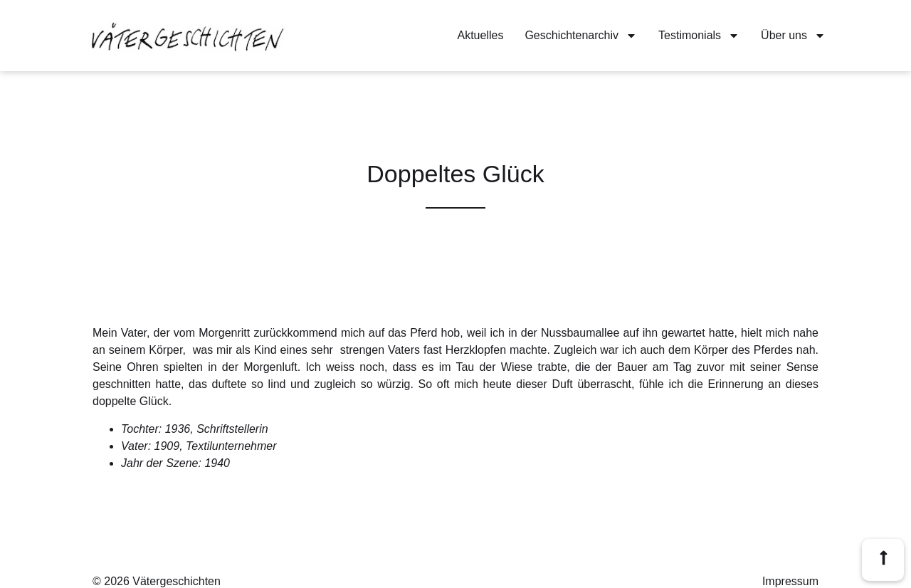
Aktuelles (481, 35)
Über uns (793, 36)
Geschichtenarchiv (581, 36)
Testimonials (699, 36)
